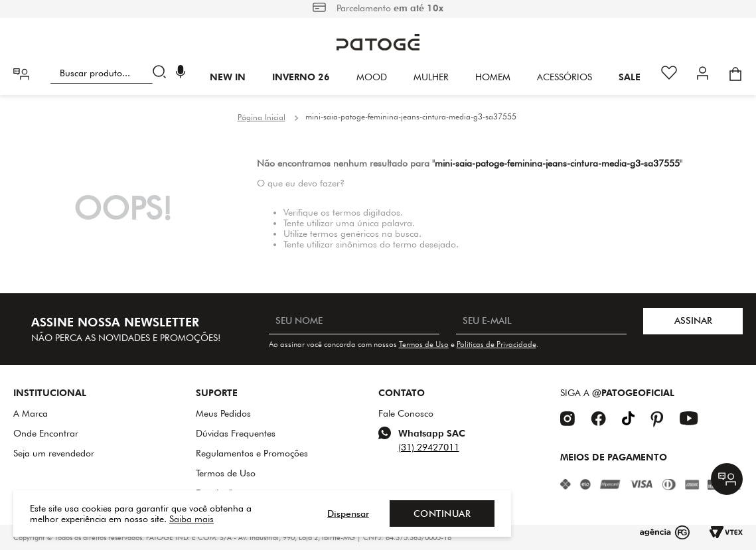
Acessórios (565, 77)
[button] (181, 73)
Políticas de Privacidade (496, 344)
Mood (372, 77)
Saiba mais (191, 519)
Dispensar (348, 514)
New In (228, 77)
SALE (630, 77)
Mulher (431, 77)
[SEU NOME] (354, 321)
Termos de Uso (424, 344)
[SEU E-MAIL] (541, 321)
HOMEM (493, 77)
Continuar (442, 514)
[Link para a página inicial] (262, 117)
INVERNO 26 (301, 77)
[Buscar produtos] (162, 73)
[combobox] (111, 73)
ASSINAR (693, 320)
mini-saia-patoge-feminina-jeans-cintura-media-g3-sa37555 (411, 116)
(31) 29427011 (429, 447)
